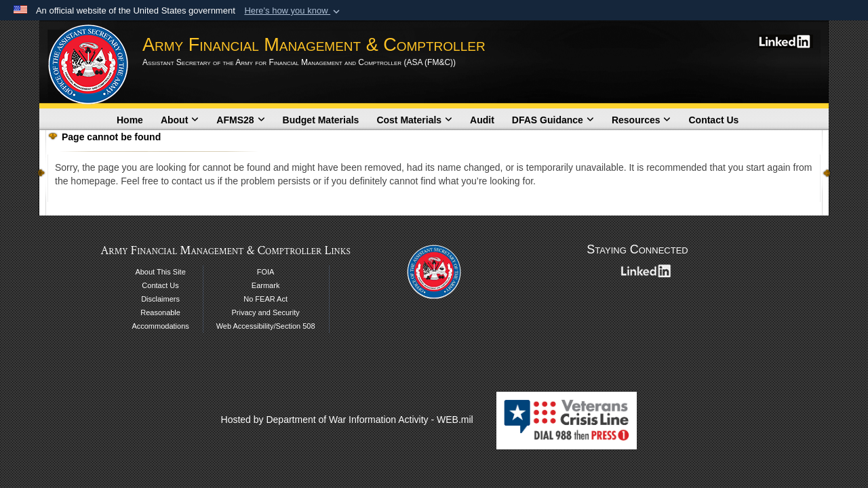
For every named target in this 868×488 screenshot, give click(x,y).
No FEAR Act (265, 299)
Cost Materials (414, 120)
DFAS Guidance (553, 120)
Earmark (266, 285)
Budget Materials (321, 120)
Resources (642, 120)
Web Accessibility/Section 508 (266, 326)
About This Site (160, 272)
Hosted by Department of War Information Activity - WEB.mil (347, 420)
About (180, 120)
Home (130, 120)
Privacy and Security (265, 312)
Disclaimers (160, 299)
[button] (293, 11)
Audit (482, 120)
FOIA (266, 272)
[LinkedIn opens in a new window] (786, 41)
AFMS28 (240, 120)
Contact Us (713, 120)
